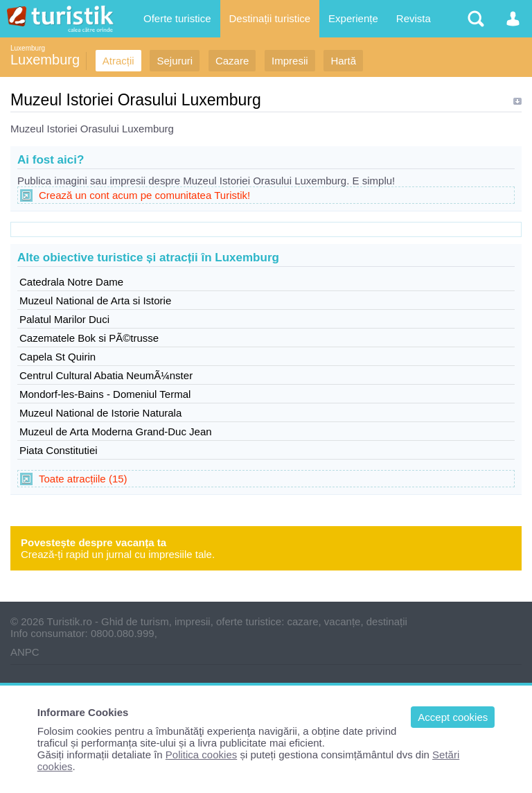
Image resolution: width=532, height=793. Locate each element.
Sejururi (175, 61)
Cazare (232, 61)
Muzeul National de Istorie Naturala (100, 413)
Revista (414, 18)
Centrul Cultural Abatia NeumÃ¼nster (106, 375)
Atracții (118, 61)
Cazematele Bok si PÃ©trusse (89, 338)
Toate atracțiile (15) (83, 479)
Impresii (290, 61)
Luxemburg (28, 48)
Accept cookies (453, 717)
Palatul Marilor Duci (64, 319)
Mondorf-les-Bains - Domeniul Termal (105, 394)
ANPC (25, 652)
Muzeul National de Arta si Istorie (95, 300)
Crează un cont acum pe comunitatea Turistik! (144, 195)
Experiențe (353, 18)
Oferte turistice (177, 18)
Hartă (343, 61)
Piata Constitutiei (59, 450)
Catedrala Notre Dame (71, 282)
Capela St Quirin (57, 357)
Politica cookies (201, 755)
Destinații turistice (270, 18)
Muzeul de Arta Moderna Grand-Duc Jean (116, 432)
